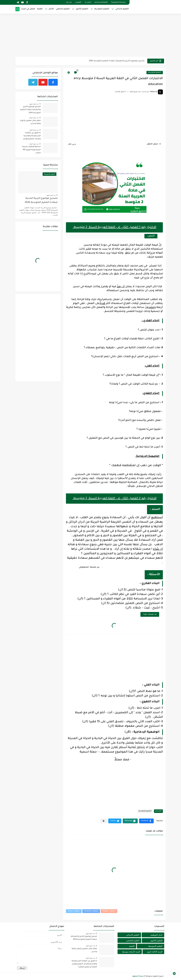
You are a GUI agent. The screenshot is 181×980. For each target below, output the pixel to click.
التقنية (40, 9)
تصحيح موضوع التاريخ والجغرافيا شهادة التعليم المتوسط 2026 (117, 61)
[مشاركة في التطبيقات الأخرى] (104, 821)
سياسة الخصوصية (118, 2)
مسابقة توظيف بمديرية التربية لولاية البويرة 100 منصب (31, 150)
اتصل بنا (88, 2)
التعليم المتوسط (102, 9)
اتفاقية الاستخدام (101, 2)
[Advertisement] (90, 36)
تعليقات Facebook (91, 911)
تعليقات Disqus (74, 911)
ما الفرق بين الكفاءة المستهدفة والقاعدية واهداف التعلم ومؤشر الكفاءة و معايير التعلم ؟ (31, 136)
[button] (146, 821)
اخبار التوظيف (156, 935)
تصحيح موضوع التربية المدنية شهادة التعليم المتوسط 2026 (41, 200)
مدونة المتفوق (138, 976)
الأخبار (51, 9)
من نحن (69, 2)
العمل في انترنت (28, 9)
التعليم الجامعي (63, 9)
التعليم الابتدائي (122, 9)
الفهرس (78, 2)
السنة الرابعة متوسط (131, 952)
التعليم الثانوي (82, 9)
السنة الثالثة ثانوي (155, 952)
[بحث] (17, 9)
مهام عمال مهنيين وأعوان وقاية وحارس (30, 122)
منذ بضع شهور (34, 104)
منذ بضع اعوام (34, 118)
